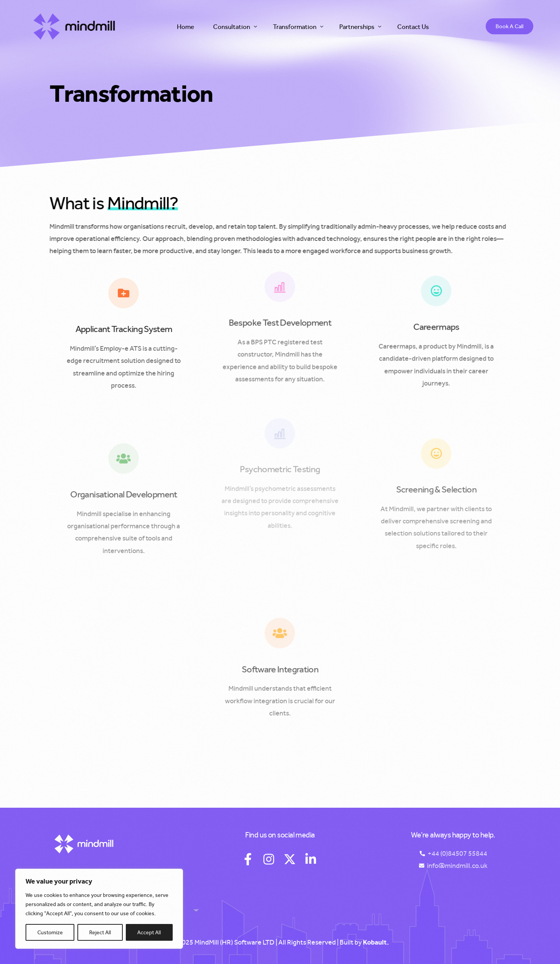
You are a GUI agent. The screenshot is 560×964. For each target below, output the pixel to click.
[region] (99, 909)
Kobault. (376, 942)
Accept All (149, 932)
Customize (50, 932)
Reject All (100, 932)
